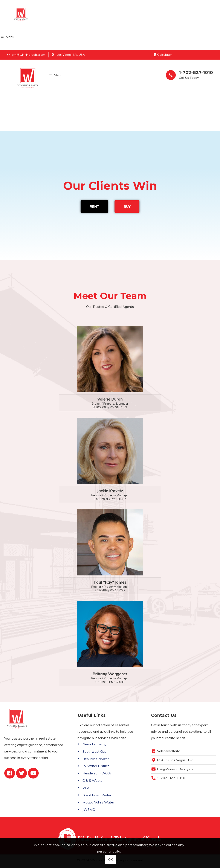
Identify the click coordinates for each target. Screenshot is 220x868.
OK (111, 859)
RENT (94, 207)
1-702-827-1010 (196, 72)
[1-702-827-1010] (171, 75)
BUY (127, 207)
